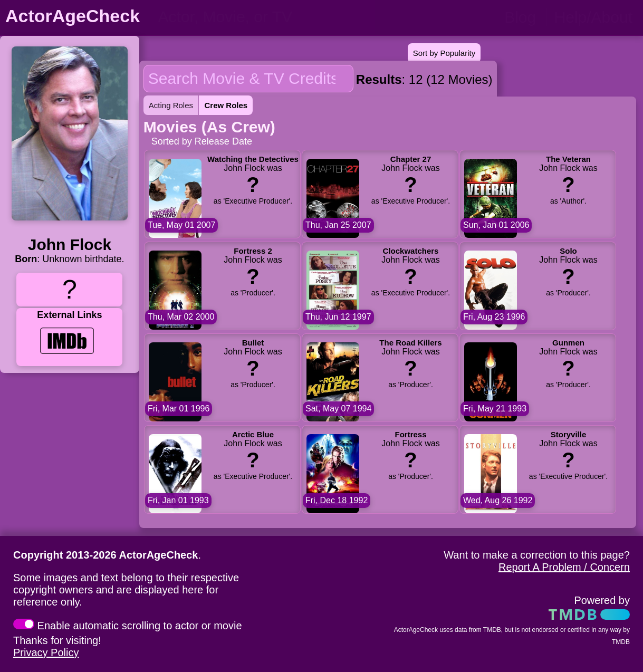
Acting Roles (171, 105)
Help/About (593, 17)
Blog (520, 17)
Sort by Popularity (444, 53)
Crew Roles (226, 105)
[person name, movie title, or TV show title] (262, 17)
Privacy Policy (46, 652)
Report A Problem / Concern (564, 567)
